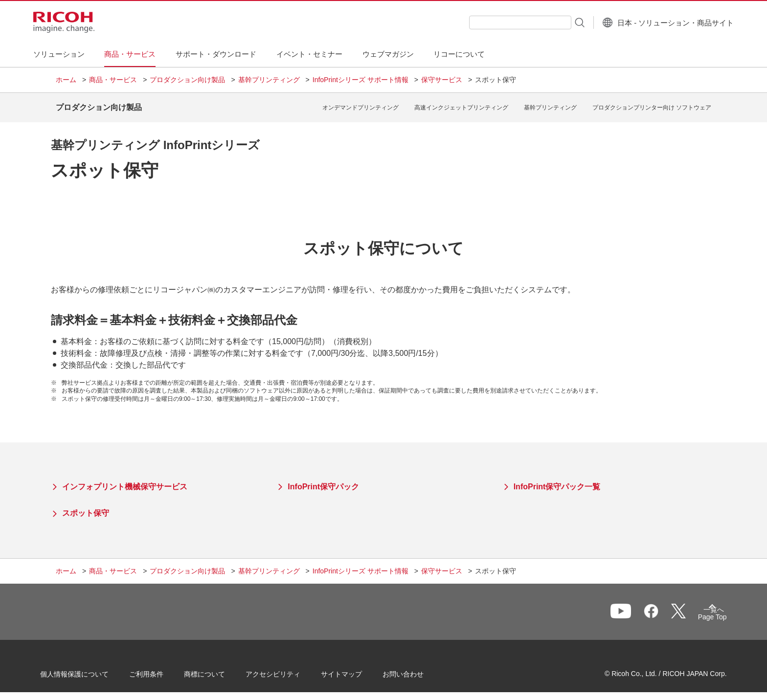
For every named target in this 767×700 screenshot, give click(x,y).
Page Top (697, 612)
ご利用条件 (162, 670)
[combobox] (498, 22)
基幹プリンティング (269, 80)
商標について (220, 670)
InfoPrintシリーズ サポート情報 (361, 80)
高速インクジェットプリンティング (461, 104)
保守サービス (442, 80)
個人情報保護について (90, 670)
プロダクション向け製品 (187, 80)
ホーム (66, 80)
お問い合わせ (419, 670)
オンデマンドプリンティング (361, 104)
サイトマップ (357, 670)
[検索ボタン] (556, 22)
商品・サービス (113, 80)
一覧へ (660, 610)
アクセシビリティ (289, 670)
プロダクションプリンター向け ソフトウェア (652, 104)
